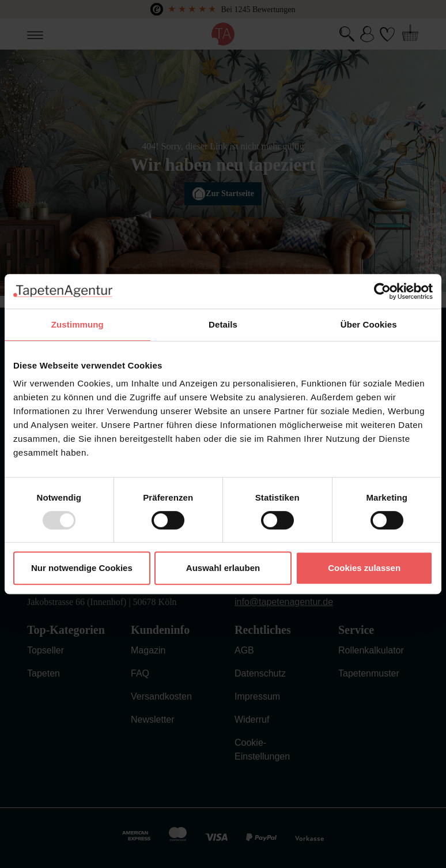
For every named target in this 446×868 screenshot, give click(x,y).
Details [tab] (223, 324)
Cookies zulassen (364, 568)
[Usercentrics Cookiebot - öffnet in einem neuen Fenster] (382, 291)
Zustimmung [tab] (78, 324)
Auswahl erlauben (223, 568)
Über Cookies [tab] (369, 324)
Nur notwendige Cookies (82, 568)
